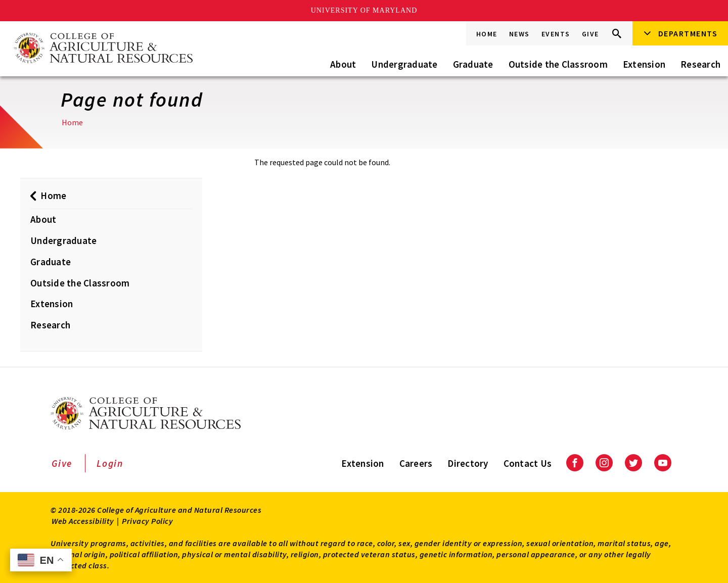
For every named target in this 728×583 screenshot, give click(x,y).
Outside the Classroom (558, 64)
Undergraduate (404, 64)
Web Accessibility (83, 521)
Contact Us (528, 463)
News (519, 34)
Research (700, 64)
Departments (688, 33)
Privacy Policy (147, 521)
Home (487, 34)
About (343, 64)
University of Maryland (364, 10)
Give (590, 34)
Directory (468, 463)
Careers (416, 463)
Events (556, 34)
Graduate (473, 64)
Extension (644, 64)
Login (110, 463)
